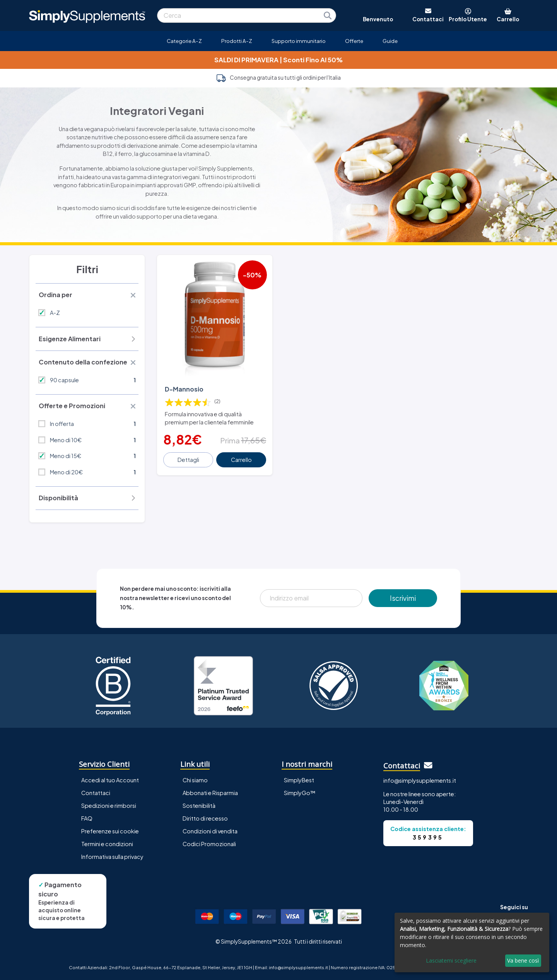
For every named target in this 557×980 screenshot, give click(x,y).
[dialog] (472, 942)
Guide (390, 41)
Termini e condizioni (107, 844)
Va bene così (523, 960)
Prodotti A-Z (237, 41)
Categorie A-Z (184, 41)
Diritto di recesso (205, 818)
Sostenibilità (199, 806)
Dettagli (188, 460)
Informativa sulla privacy (112, 857)
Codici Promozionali (209, 844)
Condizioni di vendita (210, 831)
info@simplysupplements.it (420, 780)
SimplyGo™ (300, 793)
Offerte (354, 41)
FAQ (87, 818)
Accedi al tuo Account (110, 780)
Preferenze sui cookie (110, 831)
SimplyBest (299, 780)
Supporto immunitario (299, 41)
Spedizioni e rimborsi (109, 806)
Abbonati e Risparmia (210, 793)
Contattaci (96, 793)
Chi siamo (195, 780)
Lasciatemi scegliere (451, 960)
